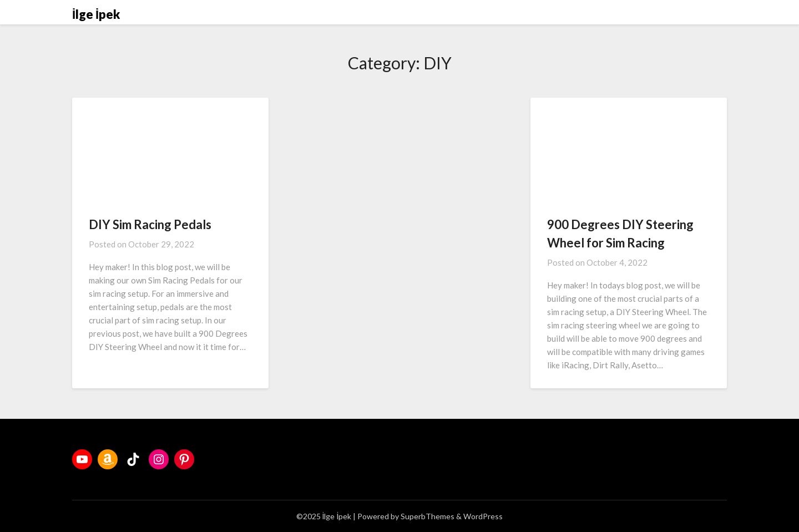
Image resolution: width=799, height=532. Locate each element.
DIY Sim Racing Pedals (150, 224)
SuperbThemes (428, 516)
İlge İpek (96, 14)
